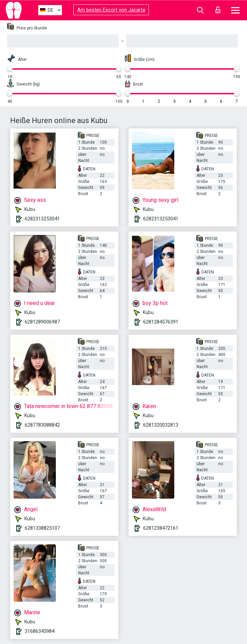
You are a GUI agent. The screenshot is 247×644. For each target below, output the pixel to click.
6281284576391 (161, 322)
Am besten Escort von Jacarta (111, 10)
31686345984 (40, 631)
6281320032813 (161, 425)
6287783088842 (42, 425)
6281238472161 (161, 528)
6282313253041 (42, 219)
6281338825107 (42, 528)
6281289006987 (42, 322)
